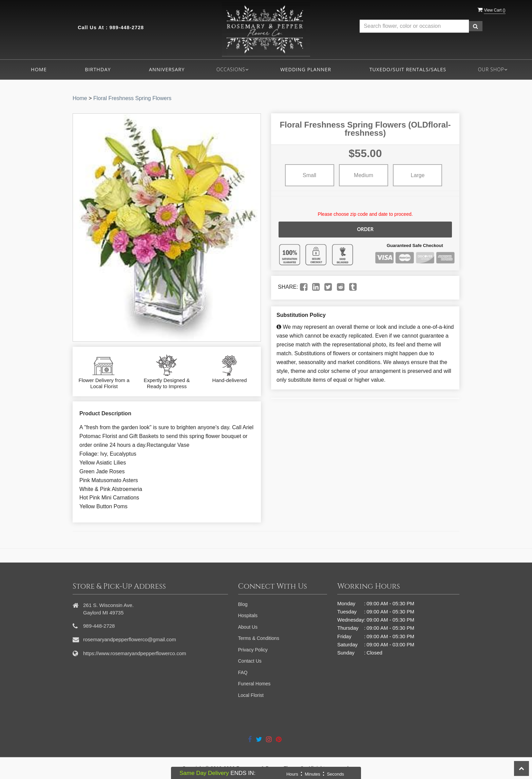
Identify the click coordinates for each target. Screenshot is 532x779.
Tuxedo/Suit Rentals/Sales (408, 69)
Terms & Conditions (259, 638)
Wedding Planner (306, 69)
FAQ (243, 672)
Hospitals (248, 615)
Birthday (98, 69)
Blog (243, 604)
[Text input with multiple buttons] (414, 26)
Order (365, 229)
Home (39, 69)
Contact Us (250, 661)
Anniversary (167, 69)
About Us (248, 627)
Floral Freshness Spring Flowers (132, 98)
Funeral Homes (254, 684)
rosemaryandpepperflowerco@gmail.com (130, 639)
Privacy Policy (253, 650)
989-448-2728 (127, 27)
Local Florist (251, 695)
